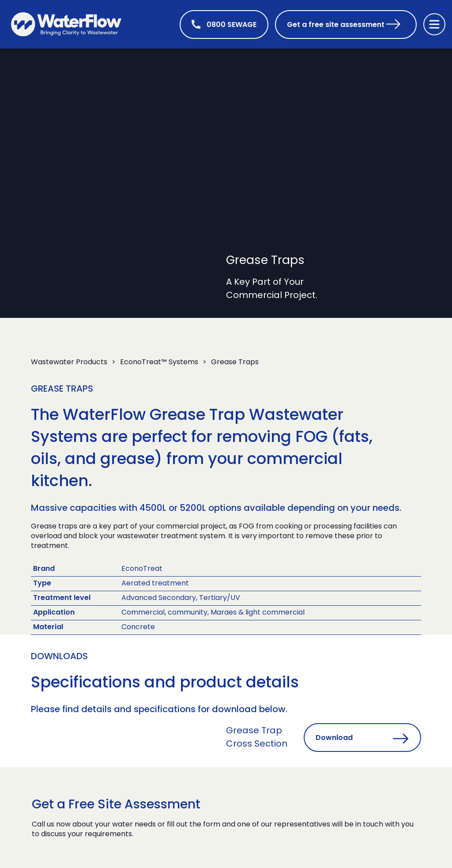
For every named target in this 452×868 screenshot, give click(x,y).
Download (334, 738)
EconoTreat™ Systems (159, 362)
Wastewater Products (69, 362)
